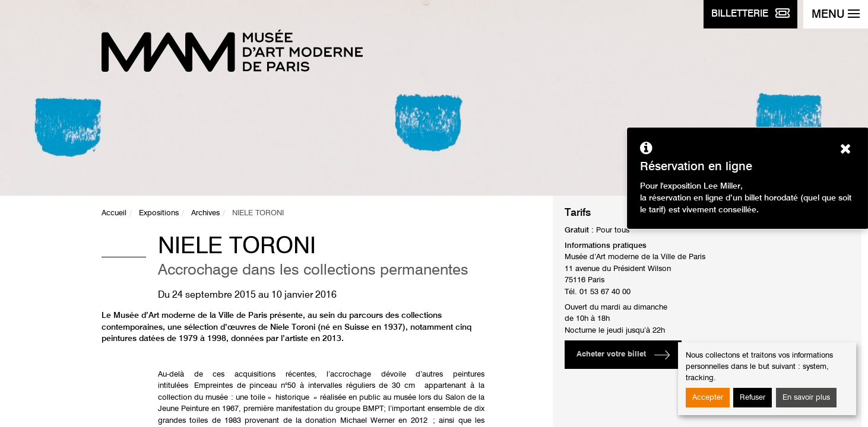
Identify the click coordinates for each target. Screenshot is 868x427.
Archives (205, 213)
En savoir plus (806, 398)
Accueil (114, 213)
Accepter (708, 398)
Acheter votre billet (611, 354)
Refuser (753, 398)
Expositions (159, 213)
